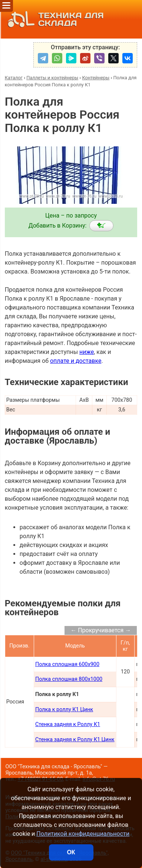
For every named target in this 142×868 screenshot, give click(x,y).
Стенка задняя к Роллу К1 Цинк (75, 740)
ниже (87, 352)
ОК (71, 852)
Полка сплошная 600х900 (67, 664)
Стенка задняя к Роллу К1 (68, 724)
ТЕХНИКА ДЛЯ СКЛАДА (54, 19)
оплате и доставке (76, 361)
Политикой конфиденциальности (83, 834)
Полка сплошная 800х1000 (69, 679)
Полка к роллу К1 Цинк (64, 710)
